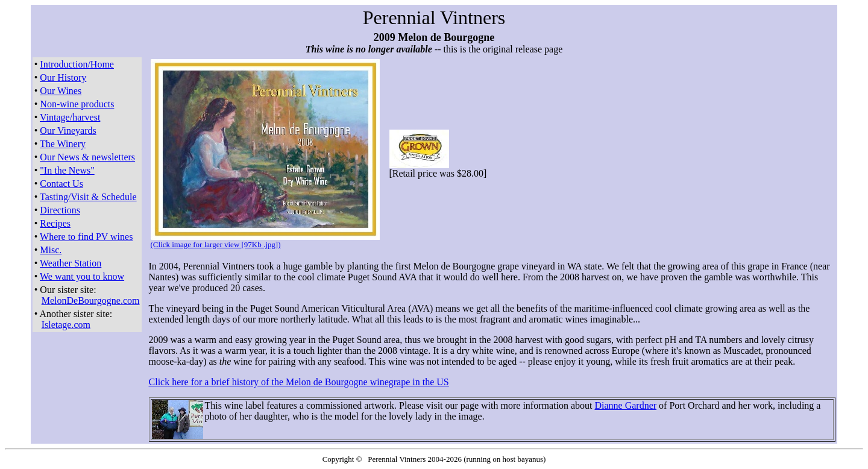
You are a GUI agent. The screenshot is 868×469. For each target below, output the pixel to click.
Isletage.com (66, 325)
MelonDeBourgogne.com (91, 301)
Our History (63, 77)
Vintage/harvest (70, 117)
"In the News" (67, 170)
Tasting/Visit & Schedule (88, 197)
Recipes (55, 223)
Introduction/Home (77, 64)
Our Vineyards (68, 131)
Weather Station (71, 263)
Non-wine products (77, 104)
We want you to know (82, 276)
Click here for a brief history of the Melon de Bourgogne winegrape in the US (299, 382)
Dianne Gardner (625, 405)
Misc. (51, 250)
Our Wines (61, 91)
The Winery (63, 144)
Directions (60, 210)
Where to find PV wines (86, 237)
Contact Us (61, 184)
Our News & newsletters (87, 157)
